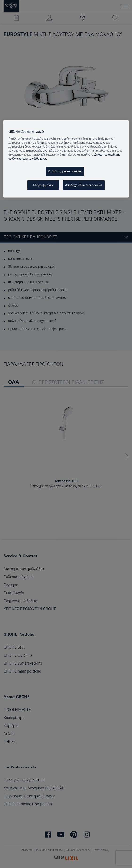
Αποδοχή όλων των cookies (84, 185)
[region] (66, 159)
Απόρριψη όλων (43, 185)
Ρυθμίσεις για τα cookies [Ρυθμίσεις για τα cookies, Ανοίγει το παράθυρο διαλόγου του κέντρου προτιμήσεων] (65, 171)
